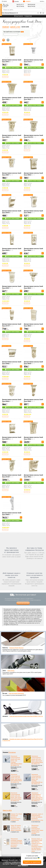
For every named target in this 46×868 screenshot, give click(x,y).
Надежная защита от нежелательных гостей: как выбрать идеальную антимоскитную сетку (37, 817)
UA (41, 1)
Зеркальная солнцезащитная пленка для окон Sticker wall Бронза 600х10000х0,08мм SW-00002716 (16, 778)
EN (42, 1)
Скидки (27, 1)
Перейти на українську (32, 862)
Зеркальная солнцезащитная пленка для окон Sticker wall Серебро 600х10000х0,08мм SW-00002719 (16, 761)
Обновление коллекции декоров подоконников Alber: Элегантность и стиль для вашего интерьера (17, 843)
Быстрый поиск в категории (14, 32)
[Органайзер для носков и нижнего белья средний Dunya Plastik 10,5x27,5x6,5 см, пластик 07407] (23, 731)
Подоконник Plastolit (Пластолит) (16, 648)
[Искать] (43, 10)
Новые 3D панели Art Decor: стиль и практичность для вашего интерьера (16, 828)
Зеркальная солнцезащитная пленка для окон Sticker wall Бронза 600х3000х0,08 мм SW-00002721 (37, 797)
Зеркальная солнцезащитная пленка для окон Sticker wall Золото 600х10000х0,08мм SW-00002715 (37, 760)
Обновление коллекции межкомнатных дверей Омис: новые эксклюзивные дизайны (37, 829)
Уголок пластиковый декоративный (16, 693)
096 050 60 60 (31, 5)
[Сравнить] (41, 13)
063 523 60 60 (20, 6)
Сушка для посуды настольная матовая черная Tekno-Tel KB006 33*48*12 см (26, 716)
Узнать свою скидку (13, 68)
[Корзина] (43, 13)
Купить (5, 77)
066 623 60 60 (31, 6)
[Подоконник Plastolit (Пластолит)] (23, 639)
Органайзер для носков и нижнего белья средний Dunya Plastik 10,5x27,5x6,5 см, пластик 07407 (23, 740)
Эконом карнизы (11, 671)
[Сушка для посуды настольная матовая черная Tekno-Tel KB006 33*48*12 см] (23, 708)
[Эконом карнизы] (23, 662)
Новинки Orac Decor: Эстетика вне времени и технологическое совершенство (16, 817)
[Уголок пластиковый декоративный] (23, 685)
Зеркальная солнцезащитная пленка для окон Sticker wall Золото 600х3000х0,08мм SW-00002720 (16, 797)
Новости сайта (7, 810)
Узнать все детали (23, 603)
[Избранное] (38, 13)
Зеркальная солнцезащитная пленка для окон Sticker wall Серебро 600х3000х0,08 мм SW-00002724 (37, 779)
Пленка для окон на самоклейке (16, 768)
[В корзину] (21, 64)
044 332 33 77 (20, 5)
